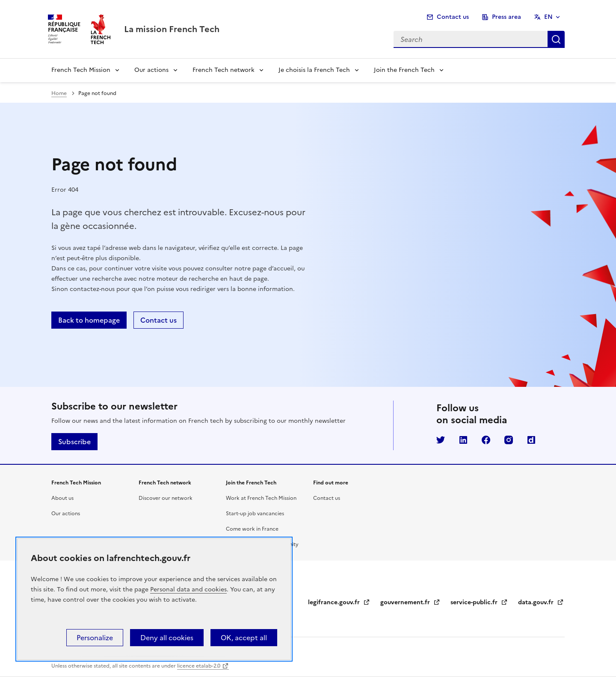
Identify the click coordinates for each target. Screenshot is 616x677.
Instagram (509, 440)
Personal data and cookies (188, 589)
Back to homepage (89, 320)
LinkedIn (463, 440)
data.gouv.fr (541, 602)
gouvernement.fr (410, 602)
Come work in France (252, 529)
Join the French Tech (404, 70)
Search (556, 39)
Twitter (441, 440)
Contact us (453, 17)
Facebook (486, 440)
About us (62, 498)
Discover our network (166, 498)
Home (59, 93)
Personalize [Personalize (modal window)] (95, 638)
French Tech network (224, 70)
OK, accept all (244, 638)
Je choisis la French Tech (314, 70)
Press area (506, 17)
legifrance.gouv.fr (339, 602)
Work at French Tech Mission (261, 498)
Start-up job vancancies (255, 514)
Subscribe (74, 442)
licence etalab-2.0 (199, 666)
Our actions (151, 70)
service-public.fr (479, 602)
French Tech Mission (81, 70)
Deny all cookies (167, 638)
